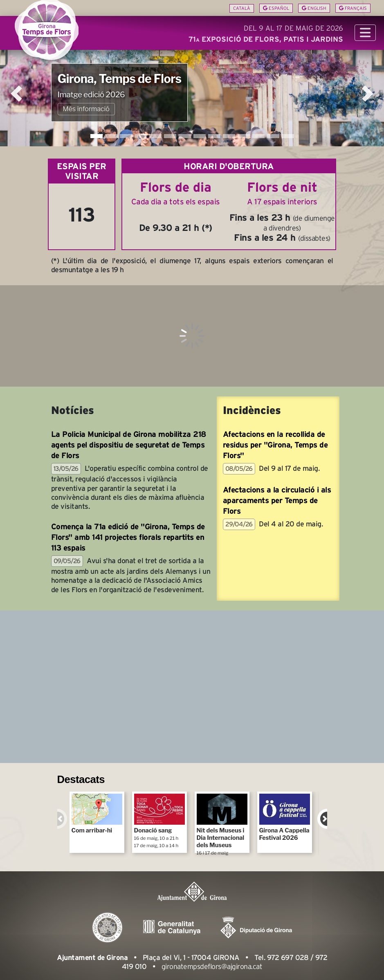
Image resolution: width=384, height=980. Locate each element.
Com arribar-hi (97, 814)
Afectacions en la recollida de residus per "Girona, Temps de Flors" (275, 445)
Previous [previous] (62, 819)
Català (242, 8)
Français (353, 8)
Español (276, 8)
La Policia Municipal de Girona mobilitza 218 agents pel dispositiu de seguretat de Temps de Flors (129, 445)
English (314, 8)
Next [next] (322, 819)
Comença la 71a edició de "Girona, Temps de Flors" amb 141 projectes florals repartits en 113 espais (128, 537)
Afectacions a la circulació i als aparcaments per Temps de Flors (277, 500)
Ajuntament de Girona (92, 958)
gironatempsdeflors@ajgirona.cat (212, 967)
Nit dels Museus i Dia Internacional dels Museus (222, 823)
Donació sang (159, 821)
